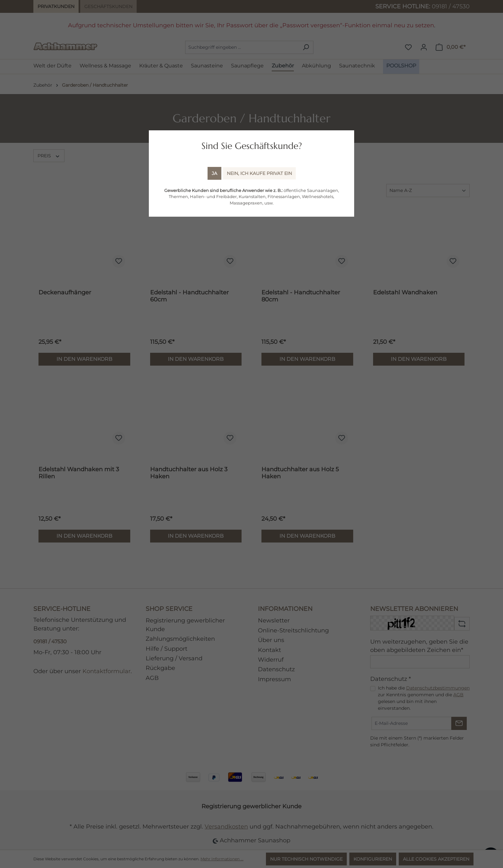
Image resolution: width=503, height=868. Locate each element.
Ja (214, 173)
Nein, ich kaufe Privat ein (259, 173)
